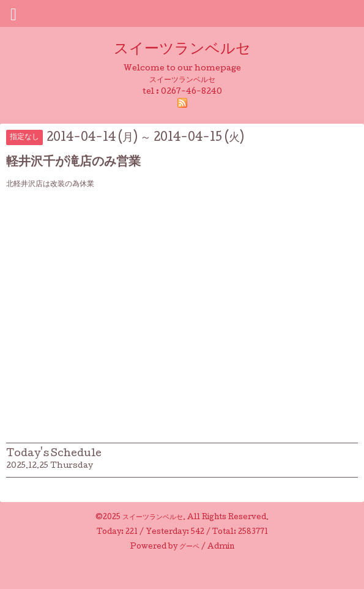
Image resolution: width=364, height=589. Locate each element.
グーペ (189, 547)
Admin (221, 547)
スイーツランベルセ (190, 50)
